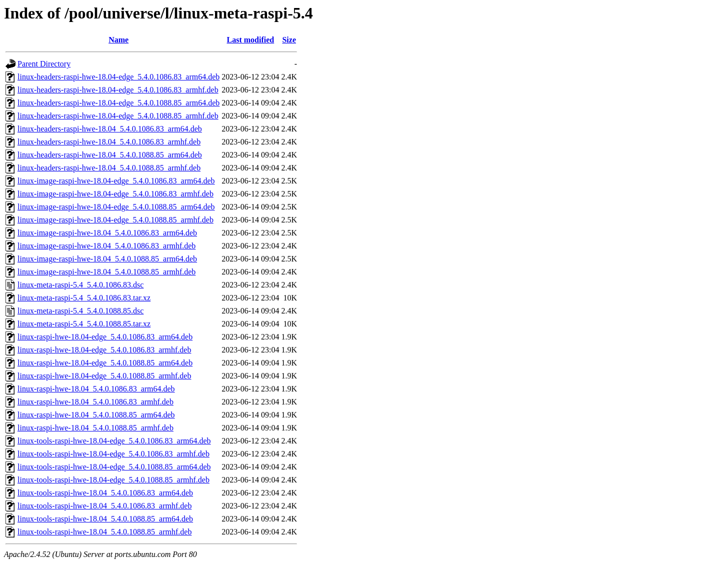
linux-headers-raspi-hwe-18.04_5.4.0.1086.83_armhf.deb (109, 142)
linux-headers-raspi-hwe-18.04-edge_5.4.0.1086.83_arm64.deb (118, 77)
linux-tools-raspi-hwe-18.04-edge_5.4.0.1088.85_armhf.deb (113, 480)
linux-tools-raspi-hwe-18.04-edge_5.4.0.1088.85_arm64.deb (114, 467)
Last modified (251, 40)
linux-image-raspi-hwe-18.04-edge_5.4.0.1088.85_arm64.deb (116, 207)
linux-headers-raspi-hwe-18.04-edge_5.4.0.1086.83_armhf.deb (118, 90)
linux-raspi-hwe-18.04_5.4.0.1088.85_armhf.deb (95, 428)
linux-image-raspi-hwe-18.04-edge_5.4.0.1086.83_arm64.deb (116, 181)
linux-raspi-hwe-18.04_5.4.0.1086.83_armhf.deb (95, 402)
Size (289, 40)
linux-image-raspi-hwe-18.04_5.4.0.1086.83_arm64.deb (107, 233)
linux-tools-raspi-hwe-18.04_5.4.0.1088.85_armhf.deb (104, 532)
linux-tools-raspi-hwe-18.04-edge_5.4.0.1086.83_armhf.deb (113, 454)
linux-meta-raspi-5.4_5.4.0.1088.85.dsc (80, 311)
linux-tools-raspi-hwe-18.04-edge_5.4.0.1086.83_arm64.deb (114, 441)
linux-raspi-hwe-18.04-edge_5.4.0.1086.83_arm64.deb (105, 337)
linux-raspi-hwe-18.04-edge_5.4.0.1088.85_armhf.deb (104, 376)
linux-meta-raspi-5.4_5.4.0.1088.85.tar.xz (84, 324)
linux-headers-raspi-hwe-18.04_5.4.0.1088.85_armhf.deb (109, 168)
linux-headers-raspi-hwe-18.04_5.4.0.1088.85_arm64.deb (110, 155)
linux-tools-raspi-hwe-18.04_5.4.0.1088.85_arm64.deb (105, 519)
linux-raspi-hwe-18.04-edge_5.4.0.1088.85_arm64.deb (105, 363)
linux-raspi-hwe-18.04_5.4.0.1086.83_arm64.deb (96, 389)
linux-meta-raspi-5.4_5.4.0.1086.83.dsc (80, 285)
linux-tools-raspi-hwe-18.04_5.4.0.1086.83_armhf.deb (104, 506)
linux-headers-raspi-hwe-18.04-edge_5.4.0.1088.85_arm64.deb (118, 103)
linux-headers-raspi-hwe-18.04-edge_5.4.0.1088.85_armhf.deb (118, 116)
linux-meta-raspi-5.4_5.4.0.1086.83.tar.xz (84, 298)
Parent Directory (44, 64)
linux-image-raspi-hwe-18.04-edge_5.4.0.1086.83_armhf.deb (115, 194)
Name (118, 40)
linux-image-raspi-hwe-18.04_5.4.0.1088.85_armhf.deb (106, 272)
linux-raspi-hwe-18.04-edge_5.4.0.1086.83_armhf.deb (104, 350)
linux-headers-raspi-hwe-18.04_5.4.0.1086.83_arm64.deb (110, 129)
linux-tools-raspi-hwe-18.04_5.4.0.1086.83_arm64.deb (105, 493)
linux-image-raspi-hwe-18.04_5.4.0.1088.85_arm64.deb (107, 259)
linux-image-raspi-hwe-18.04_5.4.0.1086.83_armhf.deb (106, 246)
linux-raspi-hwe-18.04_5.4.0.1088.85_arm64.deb (96, 415)
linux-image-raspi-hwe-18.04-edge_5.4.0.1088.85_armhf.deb (115, 220)
